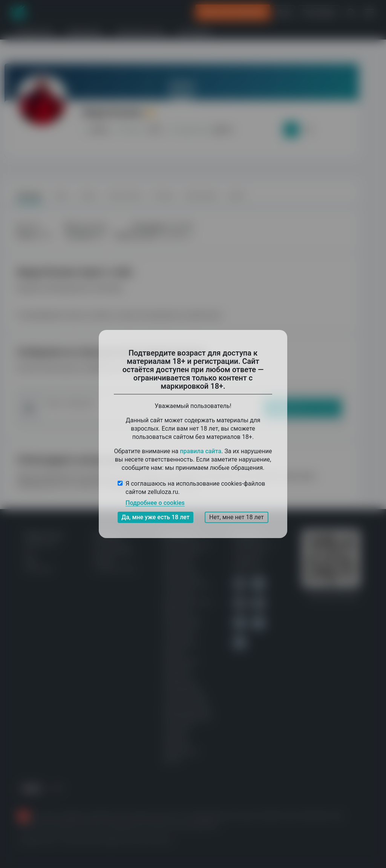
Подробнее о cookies (155, 503)
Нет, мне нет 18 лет (237, 517)
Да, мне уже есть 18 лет (155, 517)
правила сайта (201, 451)
